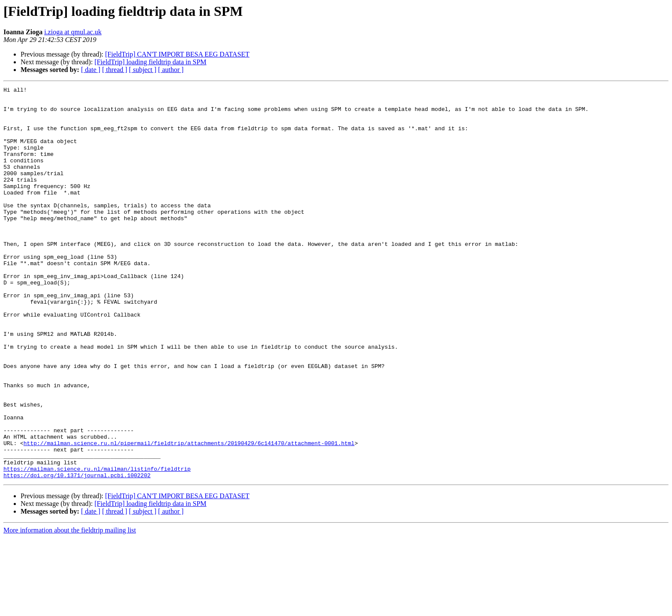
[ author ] (171, 70)
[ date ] (91, 70)
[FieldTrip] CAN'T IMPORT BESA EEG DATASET (177, 54)
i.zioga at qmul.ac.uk (73, 32)
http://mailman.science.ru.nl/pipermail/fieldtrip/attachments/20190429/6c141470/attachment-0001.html (189, 515)
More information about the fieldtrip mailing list (70, 609)
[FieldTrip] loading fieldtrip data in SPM (150, 62)
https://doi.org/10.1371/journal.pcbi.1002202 (77, 553)
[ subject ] (143, 70)
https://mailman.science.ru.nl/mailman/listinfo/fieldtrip (97, 546)
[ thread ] (115, 70)
